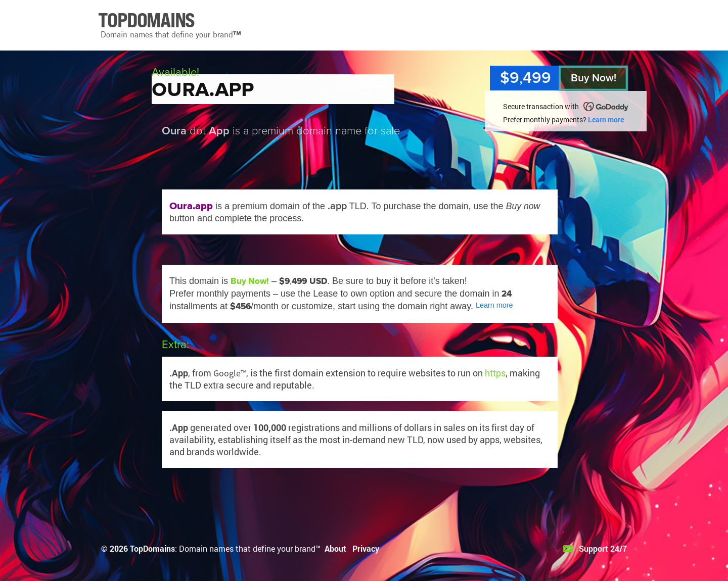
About (335, 548)
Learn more (606, 119)
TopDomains (152, 548)
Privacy (366, 548)
